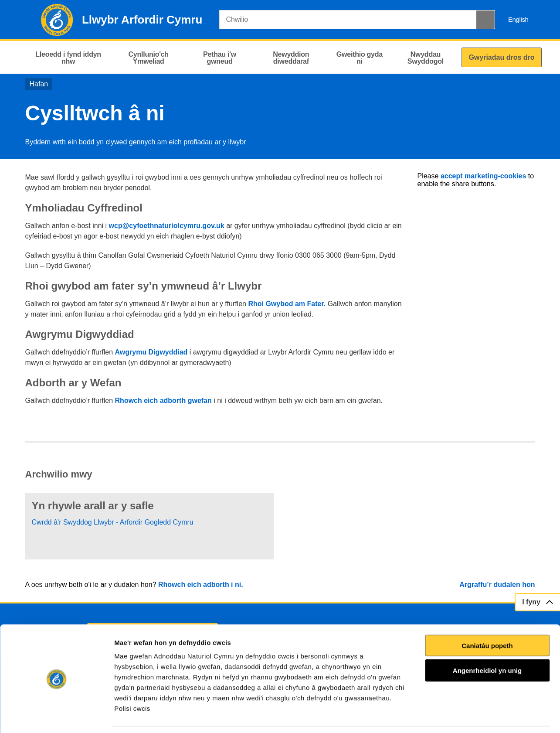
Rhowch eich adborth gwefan (163, 401)
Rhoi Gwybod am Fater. (288, 304)
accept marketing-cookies (484, 176)
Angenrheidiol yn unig (487, 643)
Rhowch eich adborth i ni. (201, 585)
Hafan (39, 84)
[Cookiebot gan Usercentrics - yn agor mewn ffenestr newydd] (56, 716)
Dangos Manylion (496, 716)
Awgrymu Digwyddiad (151, 352)
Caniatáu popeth (487, 618)
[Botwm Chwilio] (485, 20)
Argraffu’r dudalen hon (497, 585)
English (518, 19)
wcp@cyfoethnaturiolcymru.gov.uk (167, 226)
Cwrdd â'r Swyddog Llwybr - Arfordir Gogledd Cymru (113, 522)
